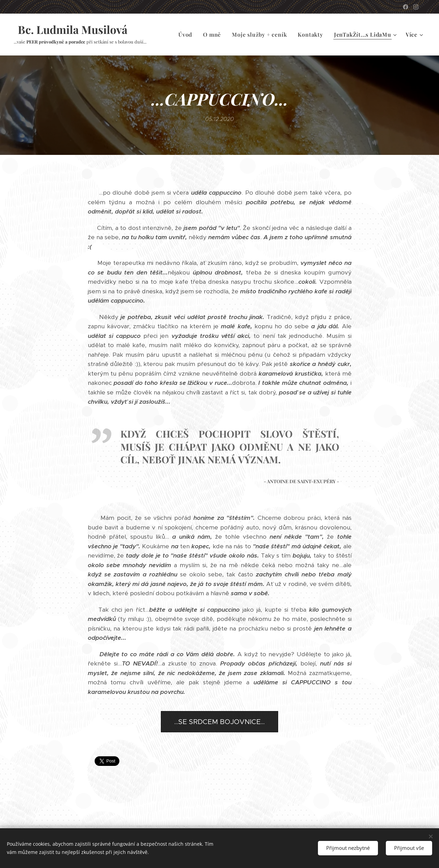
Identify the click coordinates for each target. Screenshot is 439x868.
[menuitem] (187, 35)
